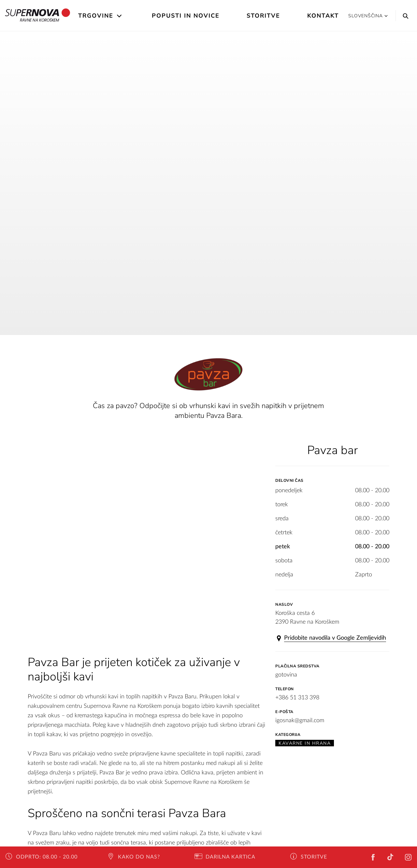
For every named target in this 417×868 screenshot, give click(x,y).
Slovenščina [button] (368, 16)
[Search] (404, 16)
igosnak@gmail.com (300, 721)
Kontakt (323, 16)
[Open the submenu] (120, 16)
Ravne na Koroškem (38, 16)
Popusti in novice (186, 16)
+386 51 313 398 (297, 698)
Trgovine (96, 16)
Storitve (263, 16)
